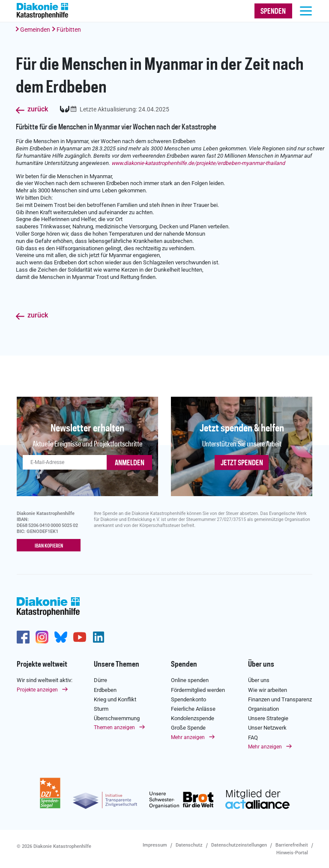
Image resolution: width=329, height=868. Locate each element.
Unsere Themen (117, 664)
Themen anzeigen (114, 727)
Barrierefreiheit (292, 845)
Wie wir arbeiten (268, 690)
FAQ (253, 737)
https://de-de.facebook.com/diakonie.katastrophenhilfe (23, 637)
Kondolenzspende (193, 718)
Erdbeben (105, 690)
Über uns (261, 664)
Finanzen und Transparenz (280, 699)
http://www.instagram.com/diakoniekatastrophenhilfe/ (42, 637)
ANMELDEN (130, 463)
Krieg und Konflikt (115, 699)
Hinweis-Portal (292, 852)
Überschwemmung (117, 718)
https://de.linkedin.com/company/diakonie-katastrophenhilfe (99, 637)
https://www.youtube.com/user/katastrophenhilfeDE (80, 637)
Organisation (263, 709)
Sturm (101, 709)
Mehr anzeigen (188, 737)
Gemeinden (35, 30)
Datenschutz (189, 845)
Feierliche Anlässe (193, 709)
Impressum (155, 845)
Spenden (184, 664)
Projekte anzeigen (37, 689)
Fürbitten (69, 30)
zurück (38, 109)
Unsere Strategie (268, 718)
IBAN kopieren (49, 546)
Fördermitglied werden (198, 690)
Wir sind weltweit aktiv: (45, 680)
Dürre (100, 680)
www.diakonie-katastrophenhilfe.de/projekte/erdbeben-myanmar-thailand (198, 163)
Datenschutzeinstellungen (239, 845)
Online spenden (190, 680)
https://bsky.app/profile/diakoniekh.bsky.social (61, 637)
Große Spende (188, 728)
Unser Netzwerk (267, 728)
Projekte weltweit (42, 664)
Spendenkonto (188, 699)
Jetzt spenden (242, 463)
